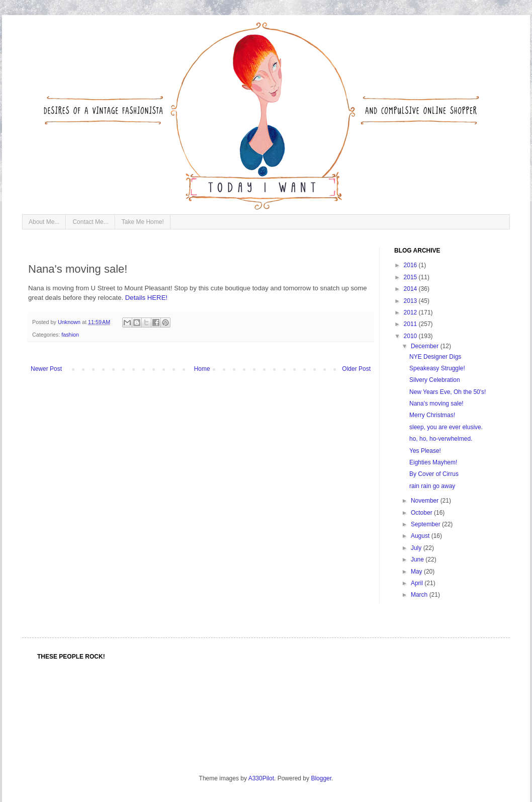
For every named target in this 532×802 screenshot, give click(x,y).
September (426, 524)
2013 (411, 301)
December (426, 346)
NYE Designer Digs (435, 357)
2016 (411, 265)
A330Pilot (261, 778)
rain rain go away (432, 486)
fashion (70, 335)
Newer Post (46, 369)
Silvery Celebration (435, 380)
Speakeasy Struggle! (437, 368)
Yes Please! (425, 451)
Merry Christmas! (432, 415)
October (422, 513)
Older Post (356, 369)
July (417, 548)
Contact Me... (90, 222)
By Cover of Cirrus (434, 474)
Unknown (70, 322)
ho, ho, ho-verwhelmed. (441, 439)
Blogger (321, 778)
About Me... (44, 222)
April (418, 583)
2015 (411, 277)
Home (202, 369)
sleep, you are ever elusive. (446, 427)
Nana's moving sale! (436, 404)
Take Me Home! (143, 222)
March (420, 595)
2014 (411, 289)
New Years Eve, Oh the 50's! (448, 392)
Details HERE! (146, 298)
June (418, 559)
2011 (411, 324)
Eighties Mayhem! (433, 462)
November (426, 501)
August (421, 536)
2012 (411, 312)
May (417, 572)
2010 (411, 336)
